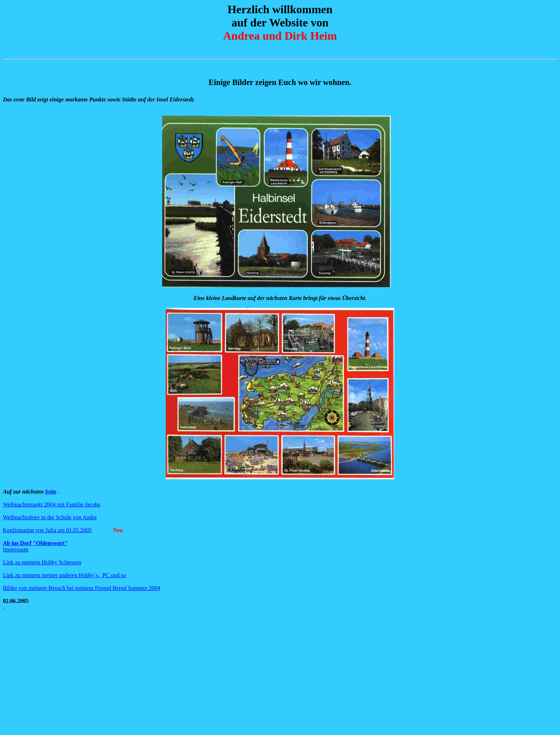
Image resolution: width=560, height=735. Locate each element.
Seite (51, 492)
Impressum (16, 549)
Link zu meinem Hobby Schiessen (42, 562)
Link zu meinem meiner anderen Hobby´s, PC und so (64, 575)
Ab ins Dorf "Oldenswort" (35, 543)
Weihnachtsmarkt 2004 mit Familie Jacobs (51, 504)
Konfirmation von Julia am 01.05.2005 (47, 530)
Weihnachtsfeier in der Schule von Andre (50, 517)
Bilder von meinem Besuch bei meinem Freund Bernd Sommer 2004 (81, 588)
